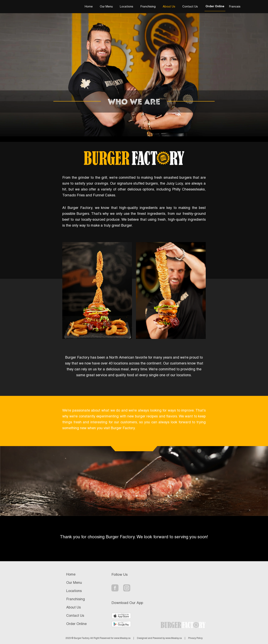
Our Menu (106, 7)
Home (89, 7)
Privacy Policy (195, 638)
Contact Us (190, 7)
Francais (235, 7)
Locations (127, 7)
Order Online (215, 6)
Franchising (148, 7)
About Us (169, 7)
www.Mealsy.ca (122, 638)
